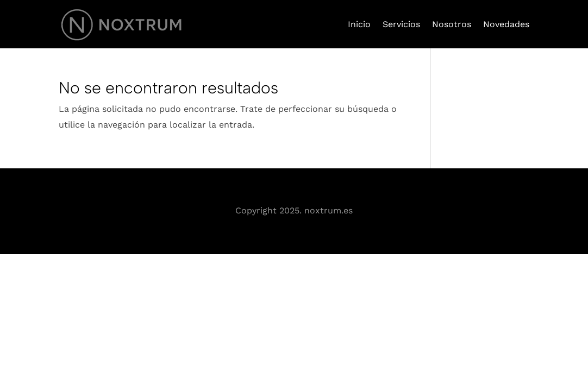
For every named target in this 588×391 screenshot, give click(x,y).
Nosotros (452, 24)
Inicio (359, 24)
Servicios (401, 24)
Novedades (506, 24)
